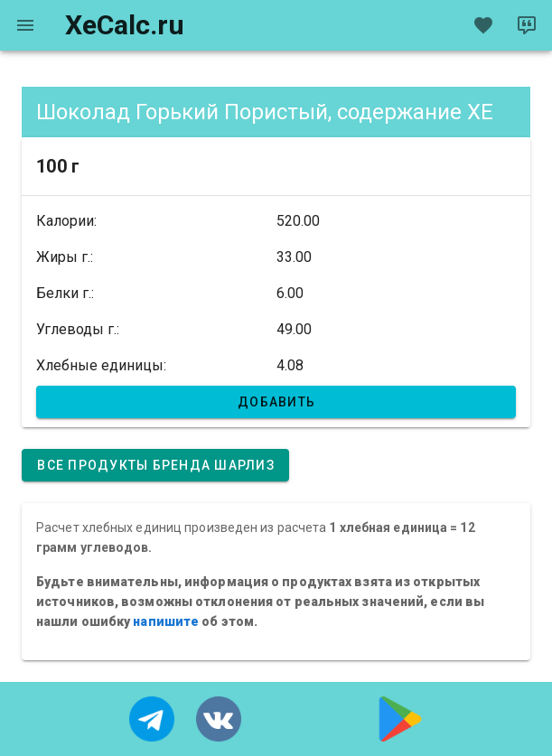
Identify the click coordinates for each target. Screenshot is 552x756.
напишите (166, 621)
